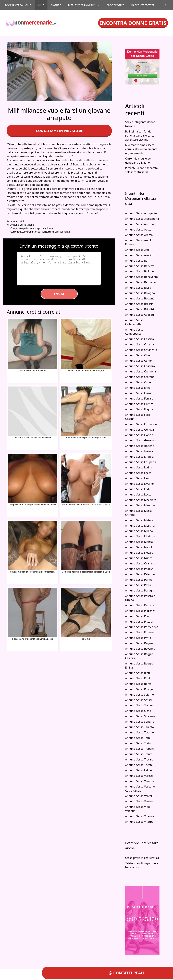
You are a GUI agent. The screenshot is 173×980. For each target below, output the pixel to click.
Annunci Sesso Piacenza (140, 611)
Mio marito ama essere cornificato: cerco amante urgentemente (141, 149)
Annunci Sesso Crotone (140, 377)
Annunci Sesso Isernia (139, 451)
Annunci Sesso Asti (137, 250)
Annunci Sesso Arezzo (139, 235)
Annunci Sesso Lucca (138, 494)
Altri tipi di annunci (85, 5)
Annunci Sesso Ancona (139, 224)
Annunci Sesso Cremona (141, 371)
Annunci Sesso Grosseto (140, 440)
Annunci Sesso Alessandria (142, 219)
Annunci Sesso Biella (138, 288)
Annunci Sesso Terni (138, 738)
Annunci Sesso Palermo (140, 574)
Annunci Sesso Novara (139, 553)
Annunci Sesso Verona (139, 801)
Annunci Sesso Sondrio (140, 722)
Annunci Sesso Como (138, 361)
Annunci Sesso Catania (140, 344)
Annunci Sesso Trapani (139, 749)
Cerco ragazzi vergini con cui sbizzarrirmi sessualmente (40, 232)
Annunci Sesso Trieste (139, 765)
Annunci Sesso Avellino (140, 255)
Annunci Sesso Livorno (139, 484)
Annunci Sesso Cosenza (140, 366)
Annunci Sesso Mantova (140, 505)
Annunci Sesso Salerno (140, 695)
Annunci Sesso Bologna (140, 293)
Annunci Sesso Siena (138, 711)
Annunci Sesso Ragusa (139, 643)
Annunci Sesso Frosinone (141, 424)
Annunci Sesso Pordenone (142, 627)
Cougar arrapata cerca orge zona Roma (32, 228)
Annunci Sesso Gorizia (139, 435)
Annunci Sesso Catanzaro (141, 350)
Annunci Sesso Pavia (138, 585)
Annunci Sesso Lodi (137, 489)
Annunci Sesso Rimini (139, 678)
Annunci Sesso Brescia (139, 304)
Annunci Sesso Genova (140, 430)
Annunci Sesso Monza (139, 542)
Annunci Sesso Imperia (140, 446)
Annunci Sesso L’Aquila (139, 457)
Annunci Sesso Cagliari (140, 315)
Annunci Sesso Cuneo (139, 382)
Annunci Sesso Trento (139, 754)
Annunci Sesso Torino (139, 743)
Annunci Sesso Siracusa (140, 716)
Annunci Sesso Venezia (140, 781)
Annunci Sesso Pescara (140, 605)
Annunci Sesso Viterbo (139, 822)
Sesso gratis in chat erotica (142, 858)
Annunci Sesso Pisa (137, 616)
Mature (56, 5)
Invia (59, 294)
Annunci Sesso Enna (138, 388)
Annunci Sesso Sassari (139, 700)
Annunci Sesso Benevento (141, 277)
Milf (41, 5)
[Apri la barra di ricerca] (167, 5)
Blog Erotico (115, 5)
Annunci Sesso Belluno (140, 271)
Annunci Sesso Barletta (140, 266)
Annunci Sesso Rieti (138, 673)
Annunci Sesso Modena (140, 536)
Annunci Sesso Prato (138, 638)
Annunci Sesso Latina (139, 467)
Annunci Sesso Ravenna (140, 649)
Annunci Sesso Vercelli (139, 796)
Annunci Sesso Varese (139, 776)
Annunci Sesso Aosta (138, 229)
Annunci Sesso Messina (140, 526)
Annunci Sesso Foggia (139, 409)
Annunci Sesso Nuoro (139, 558)
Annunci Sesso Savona (139, 705)
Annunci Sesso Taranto (140, 727)
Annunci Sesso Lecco (138, 478)
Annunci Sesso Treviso (139, 759)
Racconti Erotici (143, 5)
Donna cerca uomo (18, 5)
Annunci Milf (17, 221)
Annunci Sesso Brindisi (140, 309)
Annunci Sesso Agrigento (141, 213)
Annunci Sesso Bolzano (140, 298)
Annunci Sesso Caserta (140, 339)
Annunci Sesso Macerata (141, 500)
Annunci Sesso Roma (138, 684)
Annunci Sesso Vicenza (140, 816)
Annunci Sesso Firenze (139, 404)
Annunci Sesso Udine (138, 770)
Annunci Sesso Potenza (140, 632)
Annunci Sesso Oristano (140, 563)
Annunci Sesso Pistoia (139, 622)
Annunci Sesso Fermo (139, 393)
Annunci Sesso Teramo (139, 732)
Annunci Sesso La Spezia (141, 462)
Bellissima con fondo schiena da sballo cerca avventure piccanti (140, 136)
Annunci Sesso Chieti (138, 355)
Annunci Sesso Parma (139, 580)
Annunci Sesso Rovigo (139, 689)
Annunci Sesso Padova (139, 569)
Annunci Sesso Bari (137, 261)
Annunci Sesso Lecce (138, 473)
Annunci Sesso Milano (22, 225)
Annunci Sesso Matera (139, 520)
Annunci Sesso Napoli (139, 547)
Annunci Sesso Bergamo (141, 282)
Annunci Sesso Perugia (140, 590)
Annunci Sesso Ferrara (139, 398)
